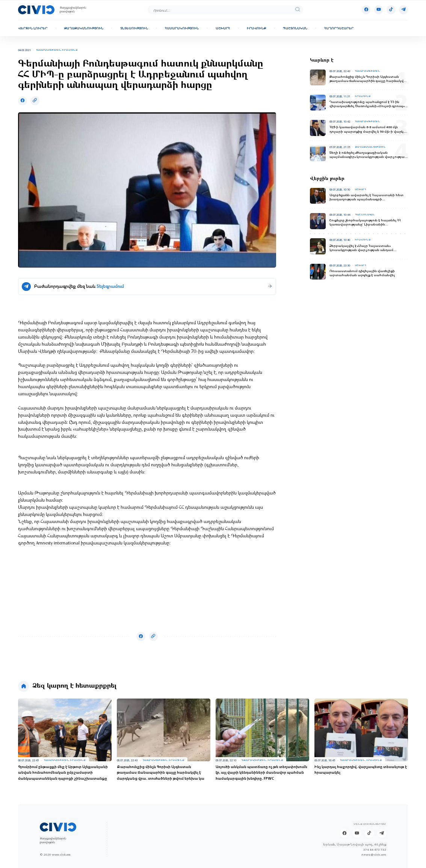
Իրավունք (256, 28)
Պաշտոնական (295, 28)
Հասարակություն (182, 28)
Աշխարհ (223, 28)
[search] (298, 10)
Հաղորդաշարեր (339, 28)
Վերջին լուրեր (33, 28)
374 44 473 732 (375, 850)
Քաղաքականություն (84, 28)
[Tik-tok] (391, 10)
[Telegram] (403, 10)
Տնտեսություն (134, 28)
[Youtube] (379, 10)
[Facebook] (366, 10)
